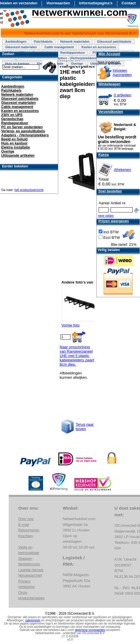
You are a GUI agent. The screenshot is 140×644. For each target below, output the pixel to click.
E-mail (24, 525)
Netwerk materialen (75, 42)
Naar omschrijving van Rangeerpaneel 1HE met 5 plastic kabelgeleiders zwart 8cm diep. (77, 356)
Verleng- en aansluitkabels (23, 131)
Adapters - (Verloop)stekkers (75, 58)
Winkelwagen (109, 84)
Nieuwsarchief (30, 575)
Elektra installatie (16, 147)
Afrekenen (122, 170)
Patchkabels (43, 42)
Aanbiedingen (16, 42)
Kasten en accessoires (99, 47)
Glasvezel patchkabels (114, 42)
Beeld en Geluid (14, 139)
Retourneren (29, 530)
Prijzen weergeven (114, 221)
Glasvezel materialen (21, 47)
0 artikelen (123, 95)
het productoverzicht (29, 190)
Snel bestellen (110, 191)
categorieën (33, 620)
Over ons (26, 519)
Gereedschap (12, 119)
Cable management (59, 47)
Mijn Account (109, 54)
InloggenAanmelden (122, 73)
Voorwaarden (58, 3)
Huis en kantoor (14, 143)
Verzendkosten (111, 112)
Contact (129, 3)
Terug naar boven (85, 427)
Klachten (26, 536)
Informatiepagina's (96, 3)
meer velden (106, 216)
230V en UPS (12, 115)
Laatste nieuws (31, 570)
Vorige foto (70, 325)
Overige (77, 64)
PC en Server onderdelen (22, 127)
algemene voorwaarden (90, 630)
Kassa (103, 155)
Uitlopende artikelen (18, 156)
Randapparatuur (73, 53)
